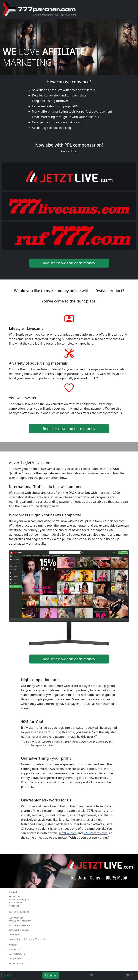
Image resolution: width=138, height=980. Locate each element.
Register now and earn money (69, 263)
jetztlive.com (68, 833)
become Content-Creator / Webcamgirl (27, 939)
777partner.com (16, 963)
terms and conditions (19, 930)
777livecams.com (95, 833)
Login (8, 975)
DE (130, 975)
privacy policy (15, 934)
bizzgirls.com (15, 958)
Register (51, 975)
